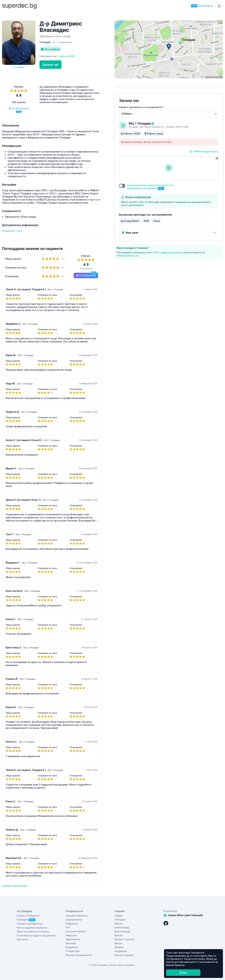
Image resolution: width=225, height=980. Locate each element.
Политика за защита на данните (36, 936)
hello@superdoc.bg (128, 256)
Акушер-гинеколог (77, 916)
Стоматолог (73, 951)
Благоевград (122, 931)
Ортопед (71, 943)
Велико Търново (125, 939)
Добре (183, 973)
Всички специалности (79, 955)
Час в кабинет (50, 49)
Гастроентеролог (76, 931)
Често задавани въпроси (168, 253)
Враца (118, 943)
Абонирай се (202, 6)
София (119, 916)
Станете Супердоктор (30, 924)
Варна (118, 924)
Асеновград (122, 928)
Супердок (26, 920)
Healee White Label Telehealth (183, 915)
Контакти (22, 940)
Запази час (50, 65)
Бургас (119, 935)
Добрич (119, 947)
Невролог (71, 935)
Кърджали (121, 951)
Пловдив (120, 920)
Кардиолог (72, 947)
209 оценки (19, 102)
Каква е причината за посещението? (141, 107)
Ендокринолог (74, 920)
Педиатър (72, 924)
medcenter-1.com (12, 231)
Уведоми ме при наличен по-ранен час (150, 187)
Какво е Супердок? (28, 916)
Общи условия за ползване (33, 932)
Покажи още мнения (15, 886)
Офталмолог (73, 939)
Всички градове (124, 955)
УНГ (68, 928)
